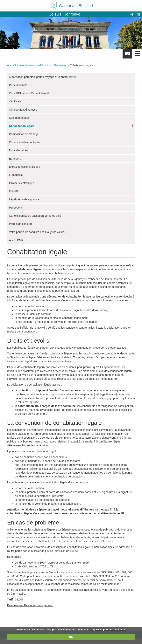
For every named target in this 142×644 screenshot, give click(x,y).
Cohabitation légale (22, 126)
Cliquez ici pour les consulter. (108, 630)
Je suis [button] (55, 14)
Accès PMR (16, 240)
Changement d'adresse (23, 110)
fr (131, 14)
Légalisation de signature (24, 199)
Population (61, 65)
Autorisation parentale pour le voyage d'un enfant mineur (43, 77)
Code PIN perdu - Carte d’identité (29, 93)
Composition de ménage (24, 134)
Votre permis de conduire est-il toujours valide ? (38, 232)
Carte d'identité (18, 85)
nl (138, 14)
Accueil (12, 65)
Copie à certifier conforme (25, 142)
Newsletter (127, 55)
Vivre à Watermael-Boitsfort (35, 65)
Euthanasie (16, 175)
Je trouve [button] (72, 14)
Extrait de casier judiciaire (25, 167)
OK (71, 637)
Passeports (16, 208)
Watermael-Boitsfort (76, 6)
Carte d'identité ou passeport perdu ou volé (35, 216)
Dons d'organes (19, 150)
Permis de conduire (21, 224)
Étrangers (15, 159)
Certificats (15, 101)
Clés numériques (19, 118)
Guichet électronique (22, 183)
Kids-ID (14, 191)
